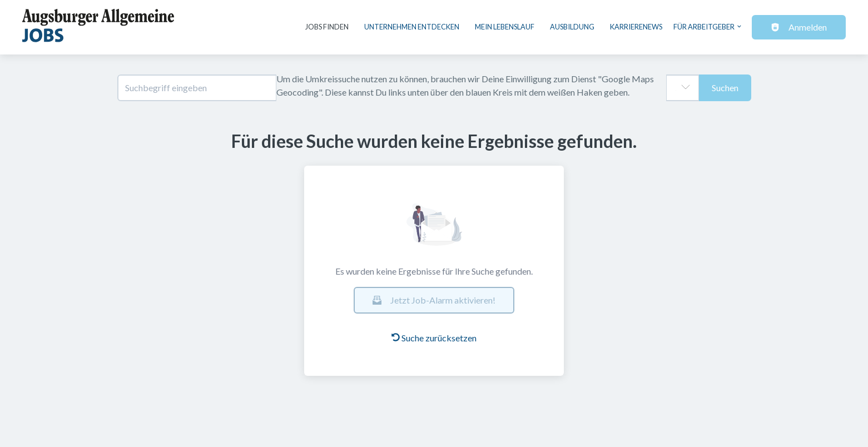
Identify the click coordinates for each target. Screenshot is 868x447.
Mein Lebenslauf (505, 27)
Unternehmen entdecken (412, 27)
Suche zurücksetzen (434, 338)
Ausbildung (572, 27)
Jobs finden (327, 27)
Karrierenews (636, 27)
